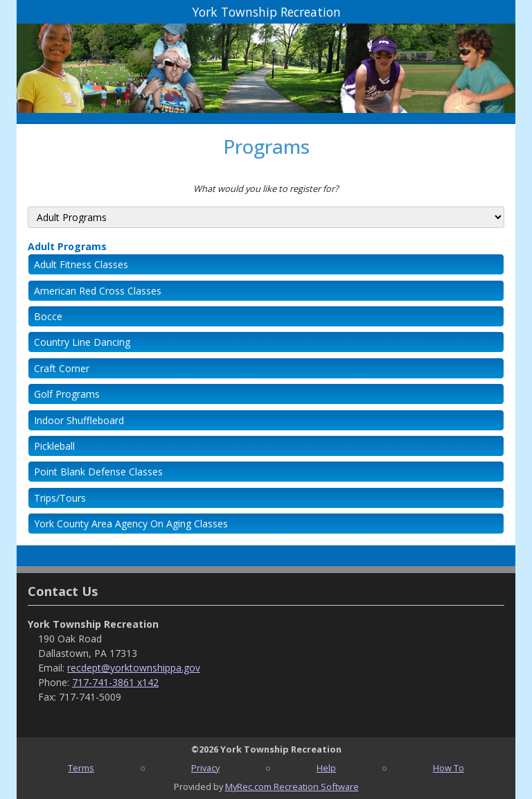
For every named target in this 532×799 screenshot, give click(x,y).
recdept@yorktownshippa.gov (134, 668)
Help (326, 768)
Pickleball (54, 446)
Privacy (205, 768)
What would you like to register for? (266, 188)
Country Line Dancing (82, 342)
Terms (81, 768)
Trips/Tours (60, 498)
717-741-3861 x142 (115, 682)
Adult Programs (67, 246)
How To (449, 768)
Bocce (48, 316)
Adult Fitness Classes (81, 264)
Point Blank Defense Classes (98, 472)
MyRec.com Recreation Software (292, 787)
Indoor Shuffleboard (79, 420)
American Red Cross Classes (98, 291)
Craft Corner (62, 368)
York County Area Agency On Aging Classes (131, 524)
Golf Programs (67, 394)
